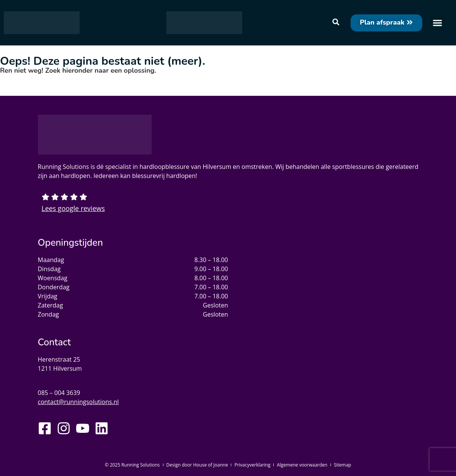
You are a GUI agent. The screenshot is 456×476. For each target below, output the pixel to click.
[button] (437, 23)
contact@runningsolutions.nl (78, 402)
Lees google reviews (73, 208)
